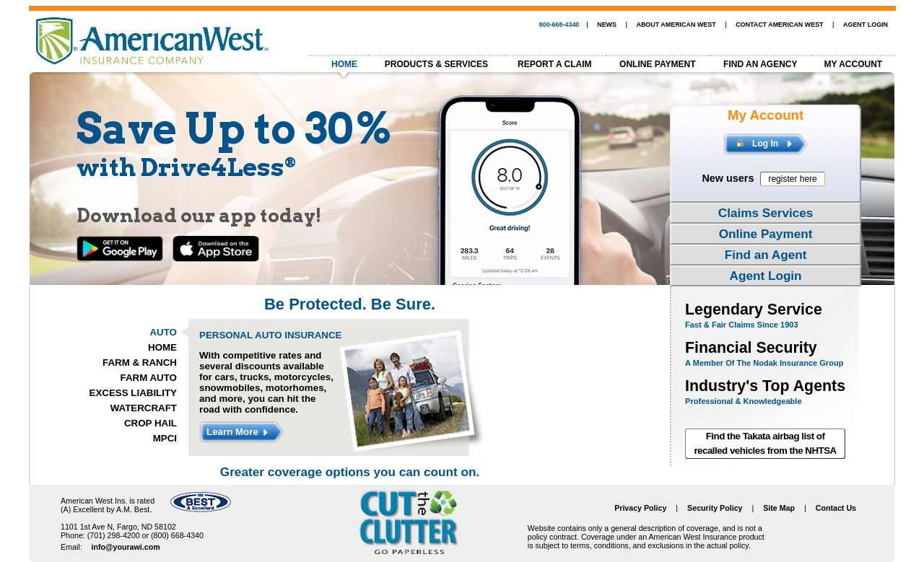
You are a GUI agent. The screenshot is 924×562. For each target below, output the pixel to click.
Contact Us (836, 508)
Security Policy (715, 508)
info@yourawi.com (126, 547)
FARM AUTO (149, 378)
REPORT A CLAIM (554, 64)
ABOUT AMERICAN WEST (676, 25)
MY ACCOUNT (854, 64)
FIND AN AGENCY (760, 64)
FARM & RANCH (140, 363)
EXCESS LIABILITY (133, 393)
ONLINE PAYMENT (657, 64)
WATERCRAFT (144, 408)
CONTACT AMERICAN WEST (779, 25)
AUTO (163, 332)
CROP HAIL (151, 423)
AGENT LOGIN (866, 25)
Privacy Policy (640, 508)
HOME (344, 64)
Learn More (237, 432)
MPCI (165, 438)
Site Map (779, 508)
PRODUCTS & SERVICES (436, 64)
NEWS (607, 25)
